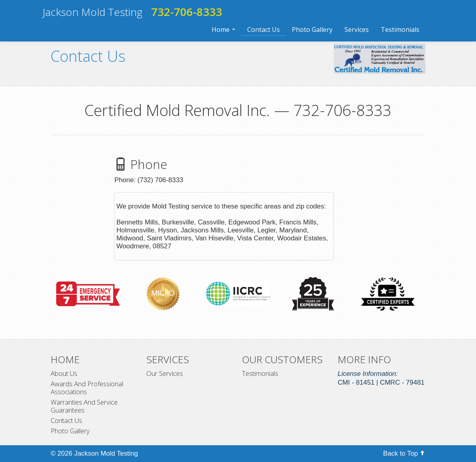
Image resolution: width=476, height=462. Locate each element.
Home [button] (223, 29)
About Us (64, 374)
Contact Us (264, 29)
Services (357, 29)
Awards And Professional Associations (87, 388)
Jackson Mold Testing (92, 12)
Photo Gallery (312, 29)
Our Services (165, 374)
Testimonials (400, 29)
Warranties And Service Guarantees (84, 406)
